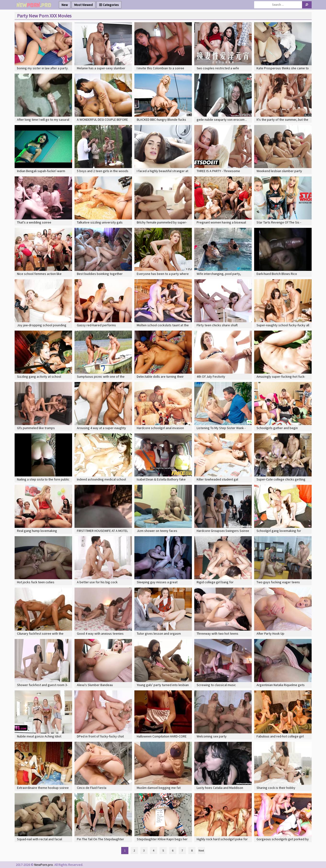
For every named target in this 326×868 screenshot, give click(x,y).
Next (201, 850)
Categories (109, 5)
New (65, 5)
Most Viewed (83, 5)
